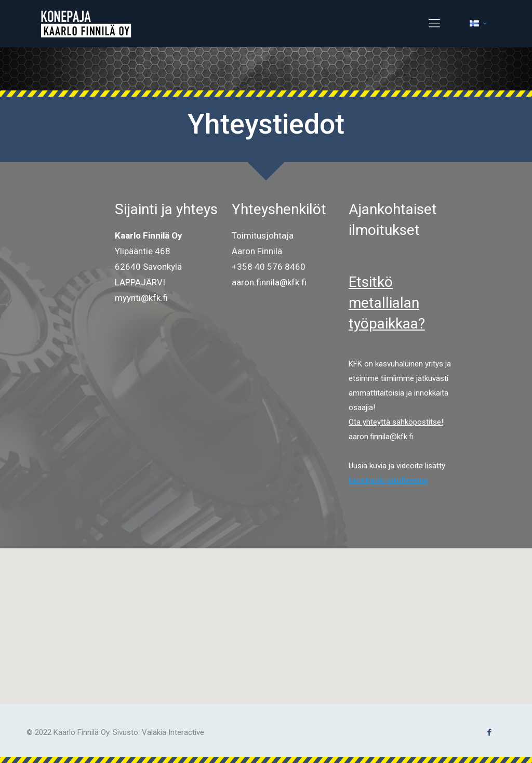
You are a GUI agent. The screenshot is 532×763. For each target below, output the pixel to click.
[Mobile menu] (434, 23)
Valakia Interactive (173, 732)
